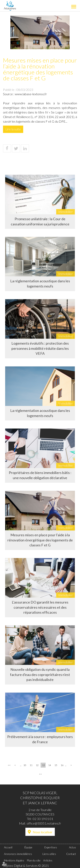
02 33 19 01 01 (43, 819)
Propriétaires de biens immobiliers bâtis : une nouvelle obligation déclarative (40, 475)
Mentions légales (14, 860)
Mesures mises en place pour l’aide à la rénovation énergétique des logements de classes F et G (40, 540)
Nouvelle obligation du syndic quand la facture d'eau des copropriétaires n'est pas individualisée (40, 674)
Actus (72, 847)
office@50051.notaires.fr (44, 823)
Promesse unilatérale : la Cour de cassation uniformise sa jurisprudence (40, 221)
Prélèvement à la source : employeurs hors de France (40, 739)
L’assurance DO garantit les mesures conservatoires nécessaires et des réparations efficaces (40, 607)
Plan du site (34, 860)
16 (62, 765)
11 (31, 765)
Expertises (51, 847)
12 (37, 765)
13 (43, 765)
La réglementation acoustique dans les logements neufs (40, 284)
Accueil (8, 847)
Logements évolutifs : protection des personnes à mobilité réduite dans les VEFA (40, 348)
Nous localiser (43, 832)
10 (25, 765)
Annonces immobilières (18, 854)
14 (50, 765)
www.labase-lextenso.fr (31, 94)
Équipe (28, 847)
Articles (48, 860)
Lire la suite (13, 129)
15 (56, 765)
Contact (71, 854)
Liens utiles (49, 854)
